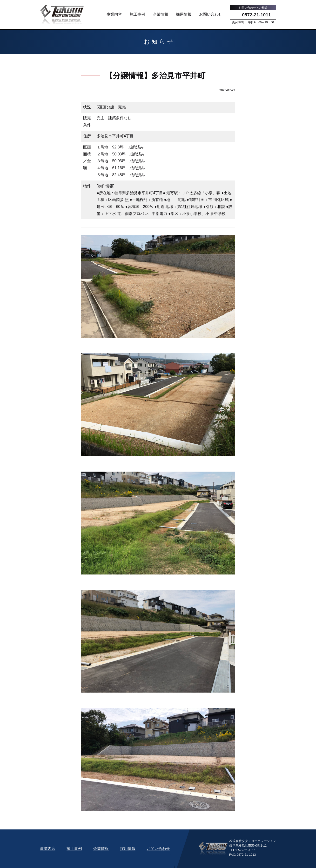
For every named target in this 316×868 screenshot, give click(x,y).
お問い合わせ (211, 14)
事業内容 (114, 14)
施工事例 (137, 14)
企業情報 (161, 14)
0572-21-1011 (256, 15)
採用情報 (184, 14)
